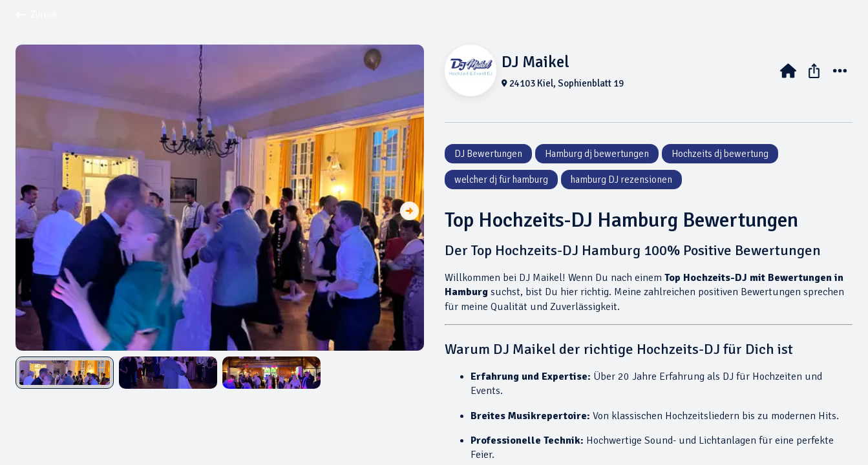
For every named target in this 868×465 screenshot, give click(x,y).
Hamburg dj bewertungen (597, 154)
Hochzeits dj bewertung (720, 154)
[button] (409, 212)
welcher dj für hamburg (501, 180)
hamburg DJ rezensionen (621, 180)
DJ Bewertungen (488, 154)
